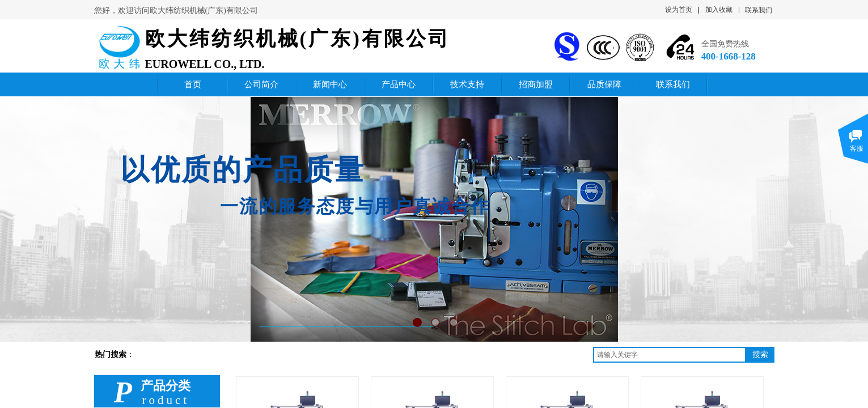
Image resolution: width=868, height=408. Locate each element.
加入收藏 (719, 10)
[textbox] (670, 355)
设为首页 (679, 10)
